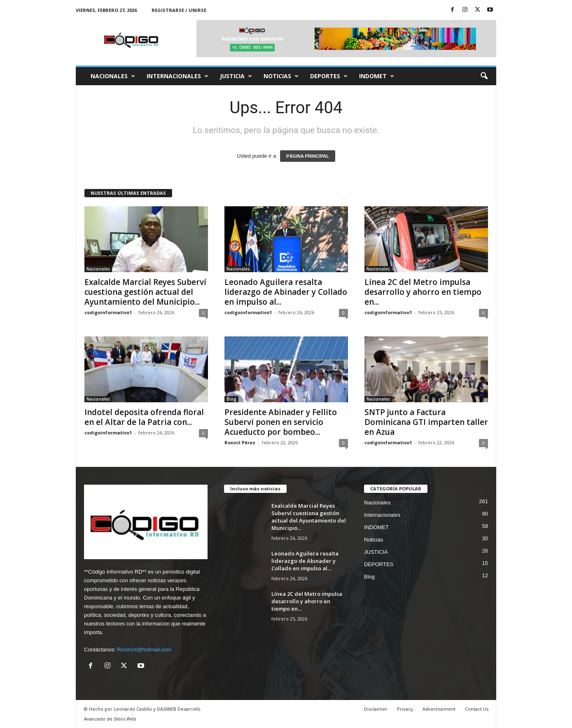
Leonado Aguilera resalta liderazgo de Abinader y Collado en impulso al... (286, 292)
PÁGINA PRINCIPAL (308, 156)
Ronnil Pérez (240, 442)
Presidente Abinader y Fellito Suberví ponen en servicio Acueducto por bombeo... (281, 422)
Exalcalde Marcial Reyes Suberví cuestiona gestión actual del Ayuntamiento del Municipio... (145, 292)
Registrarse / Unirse (179, 10)
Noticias (281, 76)
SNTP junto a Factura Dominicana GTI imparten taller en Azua (426, 422)
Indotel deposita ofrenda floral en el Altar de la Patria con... (144, 417)
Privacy (405, 709)
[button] (484, 76)
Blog (231, 399)
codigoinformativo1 (108, 312)
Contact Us (477, 709)
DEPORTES (329, 76)
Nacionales (113, 76)
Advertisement (439, 709)
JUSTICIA (236, 76)
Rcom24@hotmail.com (144, 650)
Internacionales (177, 76)
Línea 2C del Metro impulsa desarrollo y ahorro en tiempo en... (423, 292)
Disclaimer (376, 709)
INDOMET (377, 76)
